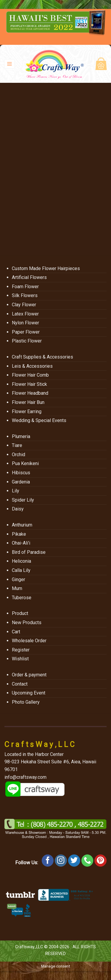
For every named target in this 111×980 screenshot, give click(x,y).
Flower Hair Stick (29, 384)
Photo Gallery (26, 702)
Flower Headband (30, 393)
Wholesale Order (29, 641)
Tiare (17, 445)
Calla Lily (21, 570)
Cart (16, 632)
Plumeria (21, 436)
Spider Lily (23, 500)
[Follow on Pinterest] (100, 861)
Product (20, 613)
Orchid (18, 455)
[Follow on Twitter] (74, 861)
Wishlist (20, 659)
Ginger (18, 579)
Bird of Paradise (29, 552)
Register (21, 650)
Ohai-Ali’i (21, 543)
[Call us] (87, 861)
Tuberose (22, 598)
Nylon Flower (25, 323)
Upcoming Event (29, 693)
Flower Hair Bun (28, 402)
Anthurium (22, 525)
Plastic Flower (27, 341)
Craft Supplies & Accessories (42, 357)
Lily (16, 491)
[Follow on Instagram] (61, 861)
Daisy (18, 509)
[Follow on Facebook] (48, 861)
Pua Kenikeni (25, 463)
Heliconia (21, 561)
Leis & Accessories (32, 366)
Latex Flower (25, 314)
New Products (27, 623)
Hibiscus (21, 473)
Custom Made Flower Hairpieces (46, 268)
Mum (17, 588)
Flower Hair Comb (30, 375)
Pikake (19, 534)
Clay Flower (24, 305)
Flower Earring (27, 411)
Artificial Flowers (29, 277)
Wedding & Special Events (39, 420)
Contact (20, 684)
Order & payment (29, 675)
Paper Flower (26, 332)
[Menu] (10, 64)
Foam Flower (25, 287)
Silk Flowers (25, 295)
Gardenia (21, 482)
